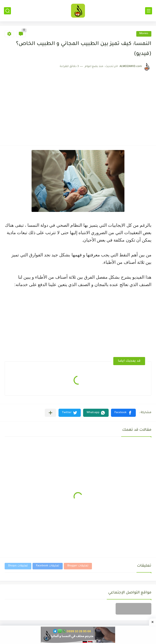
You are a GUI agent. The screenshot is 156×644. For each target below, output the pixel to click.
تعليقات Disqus (18, 566)
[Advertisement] (78, 106)
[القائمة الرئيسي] (149, 11)
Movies (144, 34)
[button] (123, 413)
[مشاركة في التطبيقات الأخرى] (50, 413)
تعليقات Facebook (48, 566)
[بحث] (7, 11)
